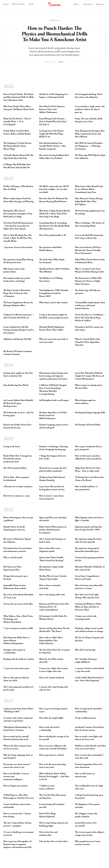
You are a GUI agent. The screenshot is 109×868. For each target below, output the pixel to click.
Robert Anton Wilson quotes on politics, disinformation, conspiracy (53, 530)
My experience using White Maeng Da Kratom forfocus (18, 261)
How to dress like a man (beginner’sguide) (50, 550)
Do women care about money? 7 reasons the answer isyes (17, 766)
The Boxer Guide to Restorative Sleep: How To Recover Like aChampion (17, 293)
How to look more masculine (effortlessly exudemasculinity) (88, 457)
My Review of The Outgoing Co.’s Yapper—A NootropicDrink (54, 96)
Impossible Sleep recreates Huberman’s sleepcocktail (15, 587)
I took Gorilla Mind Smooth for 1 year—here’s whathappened (90, 679)
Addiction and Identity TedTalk (17, 339)
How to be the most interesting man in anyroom (52, 766)
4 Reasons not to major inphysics (18, 487)
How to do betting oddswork (52, 595)
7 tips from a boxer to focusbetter (18, 247)
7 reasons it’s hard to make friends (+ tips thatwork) (90, 670)
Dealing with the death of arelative (19, 659)
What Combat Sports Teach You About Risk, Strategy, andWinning (19, 200)
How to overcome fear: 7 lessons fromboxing (17, 815)
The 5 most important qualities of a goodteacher (19, 688)
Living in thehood (12, 447)
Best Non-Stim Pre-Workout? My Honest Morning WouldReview (53, 200)
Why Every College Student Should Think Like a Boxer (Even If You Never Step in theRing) (54, 214)
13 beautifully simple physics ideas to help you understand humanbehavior (90, 305)
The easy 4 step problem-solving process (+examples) (17, 824)
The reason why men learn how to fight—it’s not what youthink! (54, 189)
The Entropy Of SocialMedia (88, 425)
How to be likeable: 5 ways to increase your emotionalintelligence (16, 777)
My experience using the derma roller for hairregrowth (88, 540)
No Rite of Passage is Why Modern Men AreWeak (18, 188)
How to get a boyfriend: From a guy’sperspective (89, 448)
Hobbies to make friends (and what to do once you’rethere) (90, 747)
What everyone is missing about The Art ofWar (89, 387)
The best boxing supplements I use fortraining (90, 212)
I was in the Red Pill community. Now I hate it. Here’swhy (89, 237)
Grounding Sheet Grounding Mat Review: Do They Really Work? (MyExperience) (54, 226)
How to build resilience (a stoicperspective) (86, 488)
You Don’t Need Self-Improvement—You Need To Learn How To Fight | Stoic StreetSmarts (18, 226)
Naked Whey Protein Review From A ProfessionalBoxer (90, 261)
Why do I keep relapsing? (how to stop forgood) (18, 757)
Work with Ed (19, 4)
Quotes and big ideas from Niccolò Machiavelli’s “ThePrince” (54, 630)
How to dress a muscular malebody (50, 587)
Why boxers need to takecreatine (53, 302)
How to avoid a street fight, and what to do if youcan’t (89, 738)
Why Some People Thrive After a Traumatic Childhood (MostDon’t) (19, 108)
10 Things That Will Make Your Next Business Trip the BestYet (17, 166)
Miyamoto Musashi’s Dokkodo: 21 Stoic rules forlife (90, 568)
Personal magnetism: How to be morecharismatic (89, 766)
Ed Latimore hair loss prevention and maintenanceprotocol (18, 550)
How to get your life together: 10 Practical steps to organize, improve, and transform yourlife (17, 844)
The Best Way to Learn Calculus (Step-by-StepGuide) (53, 578)
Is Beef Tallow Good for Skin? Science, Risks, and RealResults (17, 132)
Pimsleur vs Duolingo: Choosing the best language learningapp (53, 448)
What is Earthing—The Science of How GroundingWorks (90, 224)
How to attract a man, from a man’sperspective (52, 497)
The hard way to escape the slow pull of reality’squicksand (53, 469)
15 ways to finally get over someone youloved (19, 834)
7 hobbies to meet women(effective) (47, 787)
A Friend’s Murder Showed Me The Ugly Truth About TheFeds (18, 157)
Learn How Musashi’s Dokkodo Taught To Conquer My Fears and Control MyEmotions (89, 376)
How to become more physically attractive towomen (89, 587)
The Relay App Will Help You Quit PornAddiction (90, 157)
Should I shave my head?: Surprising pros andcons (14, 528)
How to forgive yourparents (15, 786)
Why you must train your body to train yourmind (54, 341)
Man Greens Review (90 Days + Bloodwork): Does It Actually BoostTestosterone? (89, 250)
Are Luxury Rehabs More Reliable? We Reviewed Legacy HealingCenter (18, 403)
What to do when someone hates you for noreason (17, 747)
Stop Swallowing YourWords (16, 385)
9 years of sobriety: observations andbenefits (17, 806)
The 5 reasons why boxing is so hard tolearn (52, 540)
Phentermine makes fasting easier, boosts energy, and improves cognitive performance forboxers (54, 376)
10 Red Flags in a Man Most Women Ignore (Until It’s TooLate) (19, 797)
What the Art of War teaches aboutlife (51, 661)
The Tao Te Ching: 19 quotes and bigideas (89, 639)
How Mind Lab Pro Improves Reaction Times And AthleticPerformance (52, 109)
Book (31, 4)
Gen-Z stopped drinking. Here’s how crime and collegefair (89, 96)
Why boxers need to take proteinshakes (14, 270)
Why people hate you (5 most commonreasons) (88, 843)
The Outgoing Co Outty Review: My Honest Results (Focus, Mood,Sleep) (18, 146)
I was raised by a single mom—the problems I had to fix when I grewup (90, 109)
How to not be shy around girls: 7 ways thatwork (90, 757)
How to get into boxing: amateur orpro (53, 710)
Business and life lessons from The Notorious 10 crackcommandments (54, 607)
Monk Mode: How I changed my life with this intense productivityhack (18, 459)
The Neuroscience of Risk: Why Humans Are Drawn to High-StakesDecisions (88, 281)
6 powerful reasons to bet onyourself (86, 824)
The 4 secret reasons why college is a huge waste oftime (90, 834)
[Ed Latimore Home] (55, 4)
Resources (101, 4)
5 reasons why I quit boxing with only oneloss (53, 688)
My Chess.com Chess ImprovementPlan (12, 568)
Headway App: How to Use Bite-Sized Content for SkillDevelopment (53, 416)
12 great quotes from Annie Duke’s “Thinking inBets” (18, 710)
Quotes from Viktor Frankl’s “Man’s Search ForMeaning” (52, 559)
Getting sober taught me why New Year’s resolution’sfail (18, 375)
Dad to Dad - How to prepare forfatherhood (16, 479)
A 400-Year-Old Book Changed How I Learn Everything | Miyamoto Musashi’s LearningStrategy (53, 390)
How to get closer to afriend (51, 755)
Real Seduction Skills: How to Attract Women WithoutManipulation (16, 641)
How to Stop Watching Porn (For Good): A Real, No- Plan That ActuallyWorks (18, 238)
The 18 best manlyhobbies (15, 468)
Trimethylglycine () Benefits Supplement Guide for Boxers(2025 (54, 293)
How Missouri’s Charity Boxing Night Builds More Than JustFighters (89, 201)
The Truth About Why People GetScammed (52, 261)
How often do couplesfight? (51, 718)
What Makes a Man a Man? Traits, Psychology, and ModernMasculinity (18, 619)
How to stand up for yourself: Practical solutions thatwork (16, 738)
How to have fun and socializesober (48, 834)
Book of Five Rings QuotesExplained (47, 815)
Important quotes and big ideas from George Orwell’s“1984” (89, 528)
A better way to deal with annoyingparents (86, 618)
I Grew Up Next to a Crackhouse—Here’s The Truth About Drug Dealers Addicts (90, 318)
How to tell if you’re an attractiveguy (85, 775)
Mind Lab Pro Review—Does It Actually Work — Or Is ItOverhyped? (17, 122)
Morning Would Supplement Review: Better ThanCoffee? (52, 328)
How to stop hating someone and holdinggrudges (53, 824)
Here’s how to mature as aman (17, 496)
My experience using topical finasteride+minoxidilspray (87, 550)
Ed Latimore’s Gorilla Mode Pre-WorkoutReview (53, 618)
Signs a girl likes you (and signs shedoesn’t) (53, 519)
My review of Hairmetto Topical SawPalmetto (17, 540)
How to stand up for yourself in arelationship (89, 710)
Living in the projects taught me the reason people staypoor (54, 316)
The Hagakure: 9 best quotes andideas (87, 806)
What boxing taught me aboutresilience (85, 402)
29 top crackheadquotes (85, 718)
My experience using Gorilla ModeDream (51, 568)
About (77, 4)
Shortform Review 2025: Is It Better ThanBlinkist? (54, 270)
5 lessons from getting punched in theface (90, 559)
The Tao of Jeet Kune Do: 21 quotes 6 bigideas (54, 651)
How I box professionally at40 (52, 235)
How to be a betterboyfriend (52, 678)
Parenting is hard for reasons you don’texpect (89, 328)
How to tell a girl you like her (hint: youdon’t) (16, 679)
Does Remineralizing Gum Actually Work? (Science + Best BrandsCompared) (52, 146)
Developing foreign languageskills (90, 413)
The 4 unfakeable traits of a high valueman (89, 787)
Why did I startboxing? (85, 650)
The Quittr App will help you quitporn (88, 292)
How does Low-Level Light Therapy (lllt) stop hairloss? (87, 596)
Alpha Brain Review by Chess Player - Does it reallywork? (88, 469)
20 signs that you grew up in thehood (16, 578)
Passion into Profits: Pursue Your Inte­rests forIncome (17, 426)
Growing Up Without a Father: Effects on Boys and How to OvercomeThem (88, 607)
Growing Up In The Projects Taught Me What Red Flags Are (51, 134)
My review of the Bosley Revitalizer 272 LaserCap (18, 596)
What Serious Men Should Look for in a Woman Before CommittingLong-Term (89, 189)
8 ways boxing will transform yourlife (52, 806)
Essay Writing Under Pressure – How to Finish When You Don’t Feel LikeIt (53, 122)
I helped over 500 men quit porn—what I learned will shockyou (18, 316)
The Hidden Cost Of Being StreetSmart (51, 280)
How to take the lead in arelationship (49, 729)
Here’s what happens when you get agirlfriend (18, 519)
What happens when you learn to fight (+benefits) (89, 519)
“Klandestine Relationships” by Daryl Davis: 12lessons (17, 729)
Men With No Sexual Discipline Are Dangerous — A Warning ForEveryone (89, 146)
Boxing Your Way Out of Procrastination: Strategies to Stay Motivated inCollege (18, 214)
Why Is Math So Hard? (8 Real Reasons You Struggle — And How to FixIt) (54, 777)
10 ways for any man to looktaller (18, 604)
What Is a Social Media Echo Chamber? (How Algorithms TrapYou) (87, 342)
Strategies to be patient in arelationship (14, 651)
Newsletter (88, 4)
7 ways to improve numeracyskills (18, 628)
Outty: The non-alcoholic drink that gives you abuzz (89, 120)
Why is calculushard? (13, 558)
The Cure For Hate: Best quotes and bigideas (53, 797)
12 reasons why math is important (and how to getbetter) (18, 719)
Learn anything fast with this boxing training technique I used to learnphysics (19, 330)
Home (6, 4)
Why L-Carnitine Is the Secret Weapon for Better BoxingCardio (89, 270)
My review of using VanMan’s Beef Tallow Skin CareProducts (54, 157)
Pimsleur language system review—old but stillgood (54, 426)
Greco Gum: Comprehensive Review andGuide (87, 578)
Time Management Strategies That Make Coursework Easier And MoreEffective (90, 134)
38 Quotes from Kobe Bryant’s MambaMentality (52, 479)
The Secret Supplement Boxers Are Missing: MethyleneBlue (18, 304)
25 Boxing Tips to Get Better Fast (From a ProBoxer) (89, 479)
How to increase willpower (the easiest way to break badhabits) (53, 747)
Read (62, 62)
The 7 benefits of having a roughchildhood (86, 661)
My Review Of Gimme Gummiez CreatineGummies (18, 353)
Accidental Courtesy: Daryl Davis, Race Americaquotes (90, 729)
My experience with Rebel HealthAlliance (50, 249)
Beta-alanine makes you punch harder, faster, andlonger (17, 280)
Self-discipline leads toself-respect (54, 400)
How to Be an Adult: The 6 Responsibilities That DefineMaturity (51, 641)
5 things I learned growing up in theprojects (89, 797)
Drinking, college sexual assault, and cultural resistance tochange (89, 630)
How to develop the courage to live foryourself (54, 738)
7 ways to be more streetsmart (16, 668)
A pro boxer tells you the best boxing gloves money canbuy (52, 488)
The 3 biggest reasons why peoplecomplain (86, 815)
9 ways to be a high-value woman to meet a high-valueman (54, 670)
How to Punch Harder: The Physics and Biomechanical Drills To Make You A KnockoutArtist (19, 97)
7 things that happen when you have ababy (53, 457)
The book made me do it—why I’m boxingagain (19, 414)
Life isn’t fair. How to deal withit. (54, 841)
